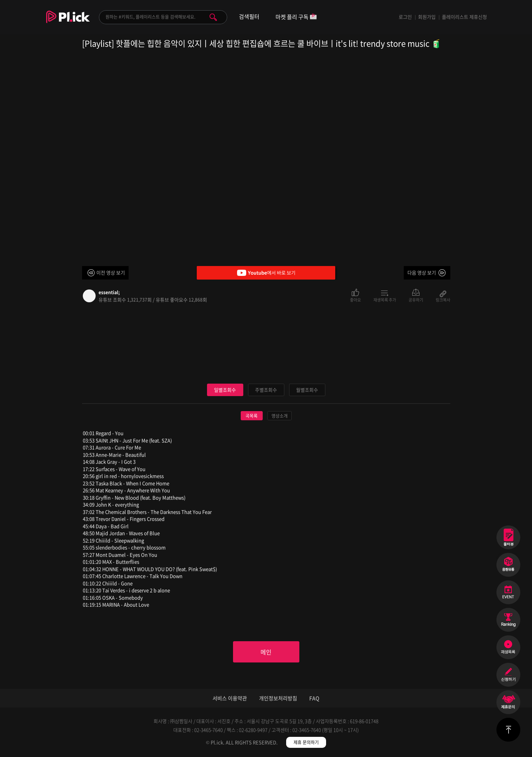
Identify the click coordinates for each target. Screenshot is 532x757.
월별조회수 (307, 390)
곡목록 (252, 416)
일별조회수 (225, 390)
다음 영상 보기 (422, 272)
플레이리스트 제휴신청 (464, 17)
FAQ (314, 698)
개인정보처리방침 (278, 698)
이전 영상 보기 (111, 272)
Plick (68, 22)
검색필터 (249, 17)
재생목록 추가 (385, 299)
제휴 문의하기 (306, 742)
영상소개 (280, 416)
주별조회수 (266, 390)
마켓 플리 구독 (296, 17)
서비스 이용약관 (230, 698)
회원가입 (427, 17)
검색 (213, 17)
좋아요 (355, 299)
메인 (266, 652)
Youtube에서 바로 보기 (266, 273)
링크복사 (443, 299)
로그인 (405, 17)
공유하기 (416, 299)
